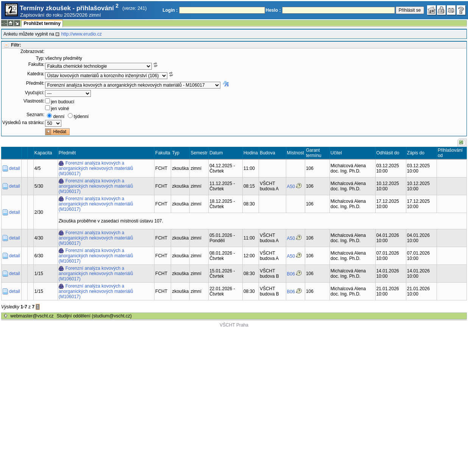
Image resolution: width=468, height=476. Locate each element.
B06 (291, 274)
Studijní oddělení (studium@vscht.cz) (94, 316)
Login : (170, 10)
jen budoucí (62, 102)
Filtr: (16, 45)
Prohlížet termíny (42, 23)
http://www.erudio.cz (81, 34)
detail (15, 168)
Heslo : (273, 10)
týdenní (81, 117)
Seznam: (35, 115)
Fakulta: (37, 64)
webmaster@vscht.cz (32, 316)
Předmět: (35, 83)
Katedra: (36, 74)
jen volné (60, 109)
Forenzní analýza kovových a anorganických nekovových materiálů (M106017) (96, 168)
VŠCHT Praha (234, 325)
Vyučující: (35, 93)
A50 (291, 187)
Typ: (40, 58)
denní (59, 117)
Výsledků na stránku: (23, 123)
